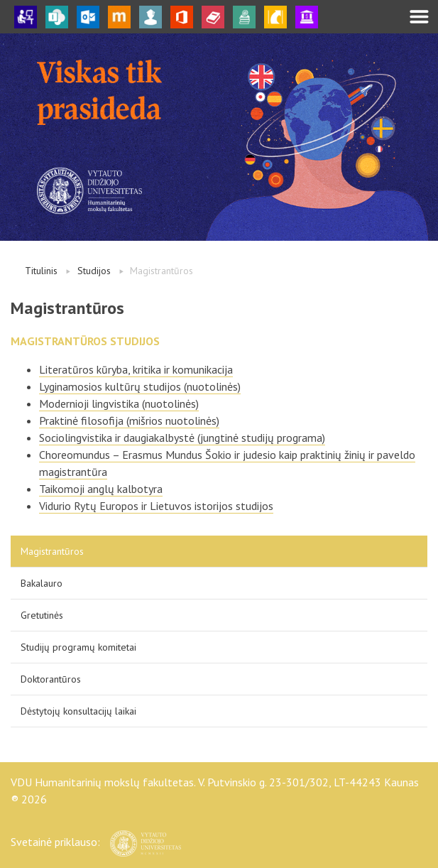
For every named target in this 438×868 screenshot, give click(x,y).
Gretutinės (42, 615)
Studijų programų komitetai (78, 647)
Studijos (94, 271)
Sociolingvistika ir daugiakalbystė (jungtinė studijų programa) (182, 438)
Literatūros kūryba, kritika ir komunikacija (136, 369)
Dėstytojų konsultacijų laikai (78, 711)
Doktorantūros (51, 679)
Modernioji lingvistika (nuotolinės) (119, 403)
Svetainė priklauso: (96, 842)
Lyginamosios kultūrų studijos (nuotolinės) (140, 386)
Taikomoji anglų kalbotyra (101, 489)
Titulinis (41, 271)
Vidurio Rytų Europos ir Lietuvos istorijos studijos (156, 506)
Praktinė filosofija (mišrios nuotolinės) (129, 421)
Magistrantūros (52, 551)
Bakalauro (42, 583)
